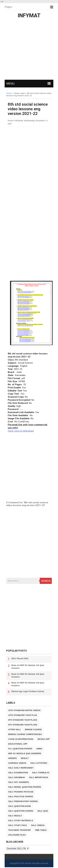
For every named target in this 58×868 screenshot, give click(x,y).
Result (25, 758)
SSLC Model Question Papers (25, 787)
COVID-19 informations (21, 739)
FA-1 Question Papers (20, 749)
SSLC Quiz (43, 811)
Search (46, 581)
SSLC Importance (39, 777)
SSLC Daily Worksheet (21, 768)
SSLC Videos (38, 825)
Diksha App (44, 739)
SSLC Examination (18, 773)
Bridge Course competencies (25, 734)
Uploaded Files (17, 835)
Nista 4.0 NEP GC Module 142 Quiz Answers (28, 675)
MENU (10, 84)
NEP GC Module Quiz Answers (25, 753)
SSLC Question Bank (20, 806)
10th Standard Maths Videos (24, 710)
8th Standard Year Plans (23, 720)
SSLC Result (15, 816)
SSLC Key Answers (19, 782)
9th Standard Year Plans (23, 725)
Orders (13, 758)
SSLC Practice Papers (21, 797)
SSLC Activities (39, 763)
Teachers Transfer (19, 830)
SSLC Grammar (17, 777)
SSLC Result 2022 (20, 658)
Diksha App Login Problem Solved (28, 691)
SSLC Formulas (41, 773)
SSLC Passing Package (21, 792)
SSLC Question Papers (21, 811)
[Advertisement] (29, 50)
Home (9, 93)
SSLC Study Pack (18, 825)
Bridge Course (33, 730)
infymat (28, 863)
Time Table (41, 830)
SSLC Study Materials (21, 820)
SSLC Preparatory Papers (23, 801)
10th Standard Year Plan (23, 715)
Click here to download (21, 431)
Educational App (18, 744)
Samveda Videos (17, 763)
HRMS (39, 749)
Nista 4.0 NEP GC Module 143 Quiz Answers (28, 684)
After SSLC (15, 730)
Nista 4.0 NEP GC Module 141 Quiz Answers (28, 667)
